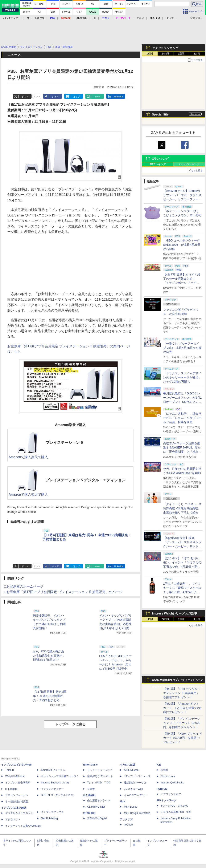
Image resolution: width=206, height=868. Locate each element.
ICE (159, 765)
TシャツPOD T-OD (99, 783)
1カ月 (197, 54)
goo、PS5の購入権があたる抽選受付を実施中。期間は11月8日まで (49, 656)
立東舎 (91, 789)
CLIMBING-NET (96, 807)
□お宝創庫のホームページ (24, 586)
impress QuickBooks (172, 783)
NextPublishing (49, 818)
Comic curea (168, 776)
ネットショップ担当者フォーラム (60, 776)
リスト (37, 97)
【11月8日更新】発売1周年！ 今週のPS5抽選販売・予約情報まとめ (50, 696)
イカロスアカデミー (135, 795)
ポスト (25, 97)
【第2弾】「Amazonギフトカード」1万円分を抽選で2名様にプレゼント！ (182, 708)
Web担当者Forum (15, 776)
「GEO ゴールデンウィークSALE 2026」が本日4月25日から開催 (182, 245)
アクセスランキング (165, 48)
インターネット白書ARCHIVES (23, 826)
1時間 (150, 54)
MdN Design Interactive (137, 813)
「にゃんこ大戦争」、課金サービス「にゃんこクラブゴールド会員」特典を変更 (182, 418)
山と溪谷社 (89, 795)
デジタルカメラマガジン (19, 813)
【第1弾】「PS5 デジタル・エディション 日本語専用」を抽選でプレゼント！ (182, 693)
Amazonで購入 (20, 457)
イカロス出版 (127, 765)
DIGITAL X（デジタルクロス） (58, 795)
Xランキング (160, 159)
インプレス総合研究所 (18, 783)
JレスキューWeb (133, 789)
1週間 (181, 54)
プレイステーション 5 (64, 443)
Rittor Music (90, 765)
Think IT (10, 770)
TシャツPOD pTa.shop (174, 806)
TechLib (128, 825)
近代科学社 (89, 813)
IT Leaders (11, 789)
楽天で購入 (40, 457)
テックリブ (126, 819)
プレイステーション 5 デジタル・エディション (86, 480)
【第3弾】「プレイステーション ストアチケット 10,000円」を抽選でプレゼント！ (182, 723)
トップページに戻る (70, 724)
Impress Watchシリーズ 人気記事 (175, 613)
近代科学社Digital (97, 818)
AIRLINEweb (131, 770)
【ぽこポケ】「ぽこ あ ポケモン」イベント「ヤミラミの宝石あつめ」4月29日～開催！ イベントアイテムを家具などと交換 (182, 567)
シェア (55, 97)
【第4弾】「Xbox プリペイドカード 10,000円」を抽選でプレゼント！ (182, 738)
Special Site (160, 114)
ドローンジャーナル (17, 795)
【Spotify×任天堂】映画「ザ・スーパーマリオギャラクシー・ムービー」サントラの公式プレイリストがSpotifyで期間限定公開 (182, 546)
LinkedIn (119, 97)
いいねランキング (189, 164)
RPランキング (158, 164)
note (97, 97)
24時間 (165, 54)
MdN (123, 802)
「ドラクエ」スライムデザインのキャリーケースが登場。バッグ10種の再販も (182, 377)
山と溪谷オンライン (99, 800)
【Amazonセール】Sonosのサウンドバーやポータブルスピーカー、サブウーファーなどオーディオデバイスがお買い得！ (182, 199)
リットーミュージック (100, 770)
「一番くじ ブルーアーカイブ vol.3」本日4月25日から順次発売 (182, 348)
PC (94, 18)
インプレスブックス (52, 812)
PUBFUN (162, 789)
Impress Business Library (55, 783)
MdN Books (131, 807)
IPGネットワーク (166, 800)
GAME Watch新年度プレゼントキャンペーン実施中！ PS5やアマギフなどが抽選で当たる (177, 681)
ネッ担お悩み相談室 (17, 802)
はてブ (76, 97)
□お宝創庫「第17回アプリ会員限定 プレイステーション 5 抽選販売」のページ (63, 592)
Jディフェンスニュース (137, 776)
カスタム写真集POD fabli (176, 812)
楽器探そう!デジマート (100, 776)
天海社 (165, 770)
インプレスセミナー (52, 789)
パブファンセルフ (171, 794)
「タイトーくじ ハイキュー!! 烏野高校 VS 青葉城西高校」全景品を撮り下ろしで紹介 (182, 508)
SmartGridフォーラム (53, 770)
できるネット (13, 819)
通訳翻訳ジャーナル (135, 783)
